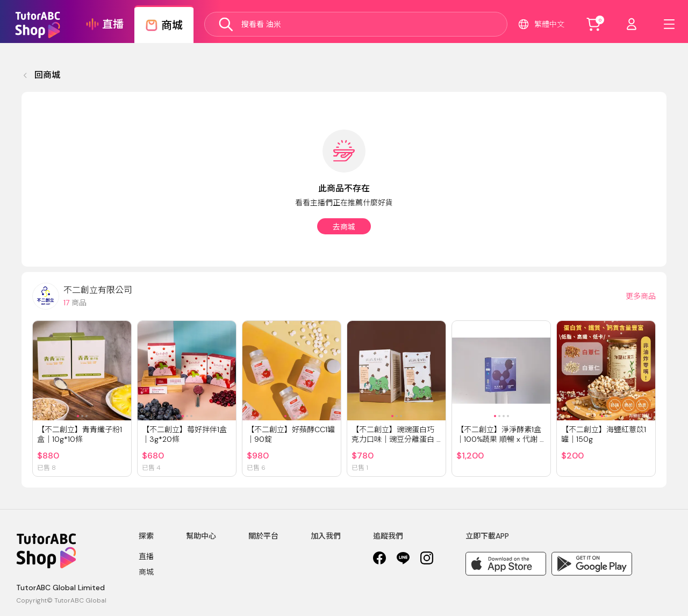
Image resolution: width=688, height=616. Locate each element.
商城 (146, 572)
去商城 (344, 227)
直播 (146, 556)
